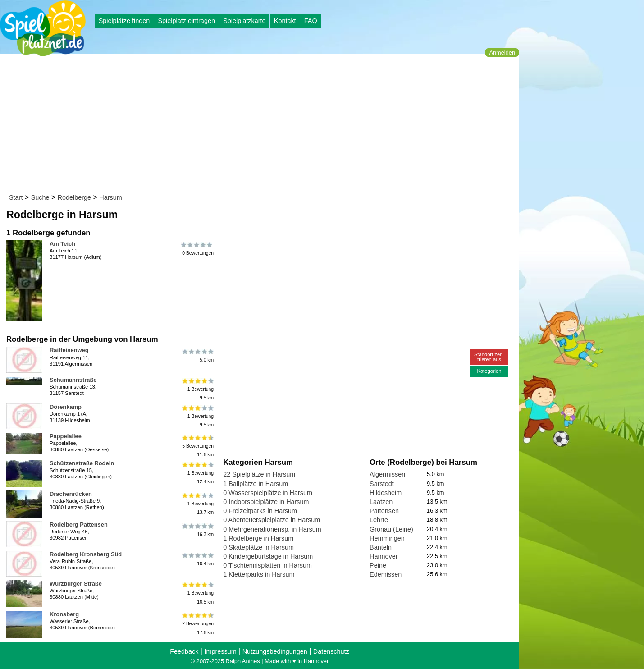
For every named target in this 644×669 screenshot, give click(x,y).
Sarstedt (382, 484)
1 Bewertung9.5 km (197, 389)
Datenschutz (331, 651)
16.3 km (197, 530)
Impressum (220, 651)
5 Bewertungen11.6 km (197, 446)
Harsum (110, 197)
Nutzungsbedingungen (275, 651)
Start (16, 197)
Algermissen (387, 474)
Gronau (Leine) (391, 529)
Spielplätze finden (124, 21)
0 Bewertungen (197, 249)
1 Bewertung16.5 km (197, 593)
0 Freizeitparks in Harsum (260, 511)
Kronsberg (64, 614)
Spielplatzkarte (244, 21)
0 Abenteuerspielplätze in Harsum (272, 520)
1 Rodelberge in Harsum (258, 538)
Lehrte (379, 520)
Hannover (384, 556)
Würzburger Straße (76, 584)
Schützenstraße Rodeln (82, 463)
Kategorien (489, 371)
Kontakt (285, 21)
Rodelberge (74, 197)
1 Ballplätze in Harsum (256, 484)
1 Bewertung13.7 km (197, 503)
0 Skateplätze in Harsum (258, 547)
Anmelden (502, 53)
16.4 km (197, 559)
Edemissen (386, 574)
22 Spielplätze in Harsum (259, 474)
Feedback (184, 651)
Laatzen (381, 502)
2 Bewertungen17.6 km (197, 624)
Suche (40, 197)
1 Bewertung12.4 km (197, 473)
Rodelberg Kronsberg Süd (86, 554)
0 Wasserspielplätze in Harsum (268, 493)
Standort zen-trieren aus (489, 357)
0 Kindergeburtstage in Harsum (268, 556)
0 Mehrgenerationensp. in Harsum (272, 529)
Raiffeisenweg (69, 350)
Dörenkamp (66, 407)
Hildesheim (386, 493)
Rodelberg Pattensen (79, 525)
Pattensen (384, 511)
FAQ (311, 21)
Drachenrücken (71, 494)
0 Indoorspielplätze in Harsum (266, 502)
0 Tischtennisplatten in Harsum (267, 565)
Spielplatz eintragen (186, 21)
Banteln (381, 547)
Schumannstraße (73, 380)
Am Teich (62, 244)
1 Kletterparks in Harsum (259, 574)
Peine (378, 565)
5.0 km (197, 355)
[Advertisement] (263, 125)
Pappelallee (66, 436)
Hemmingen (387, 538)
